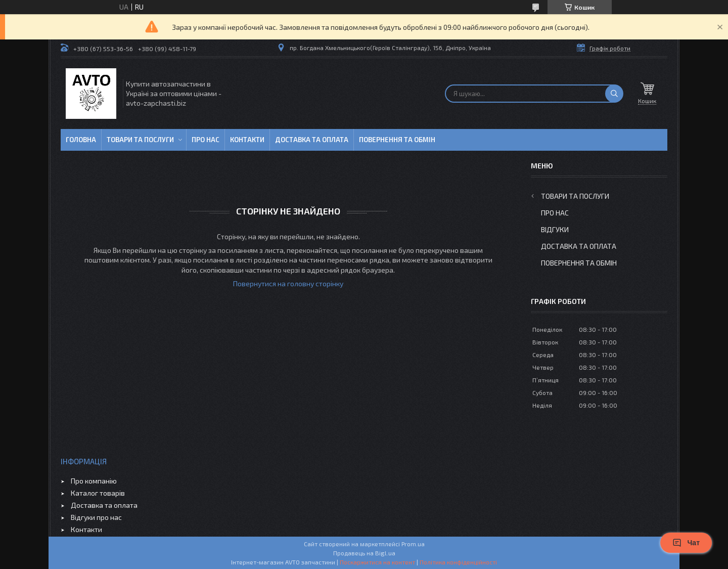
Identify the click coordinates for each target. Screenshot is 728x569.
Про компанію (94, 481)
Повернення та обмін (397, 140)
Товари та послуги (140, 140)
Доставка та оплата (312, 140)
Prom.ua (413, 544)
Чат (686, 543)
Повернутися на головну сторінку (288, 283)
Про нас (206, 140)
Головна (81, 140)
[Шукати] (614, 94)
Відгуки (555, 229)
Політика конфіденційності (458, 562)
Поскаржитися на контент (377, 562)
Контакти (247, 140)
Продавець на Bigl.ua (364, 553)
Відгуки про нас (96, 517)
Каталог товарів (98, 493)
